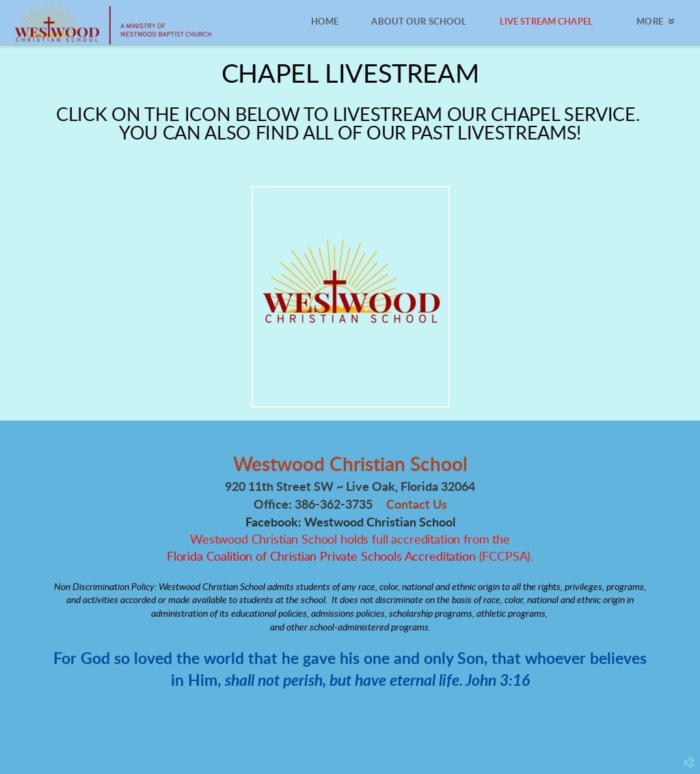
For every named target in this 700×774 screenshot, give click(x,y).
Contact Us (417, 505)
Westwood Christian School (350, 465)
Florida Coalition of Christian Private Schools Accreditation (321, 557)
